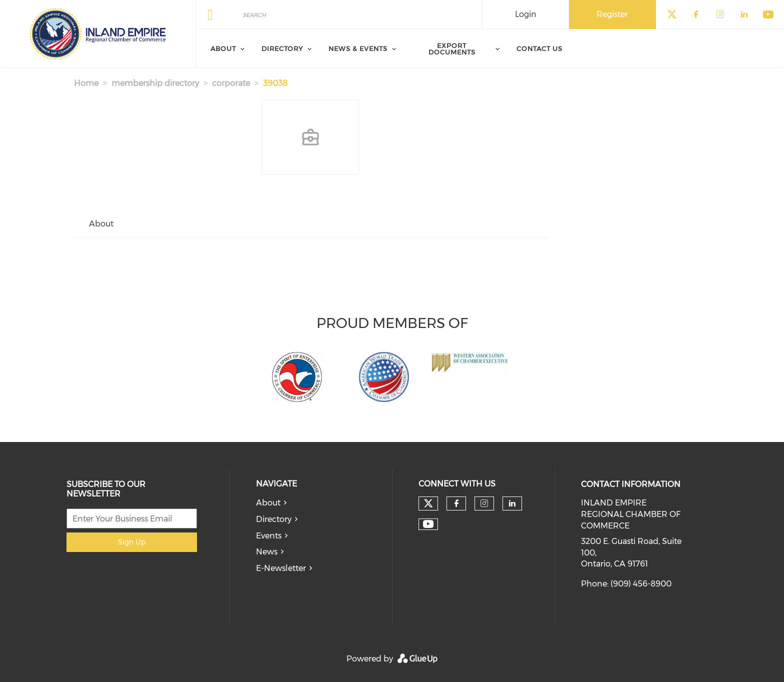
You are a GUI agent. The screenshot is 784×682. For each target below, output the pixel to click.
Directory (274, 519)
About (268, 503)
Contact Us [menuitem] (539, 48)
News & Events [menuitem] (358, 48)
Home (86, 83)
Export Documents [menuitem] (452, 49)
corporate (231, 83)
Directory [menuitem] (282, 48)
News (267, 552)
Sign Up (132, 542)
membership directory (155, 83)
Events (269, 536)
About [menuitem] (223, 48)
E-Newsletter (281, 568)
